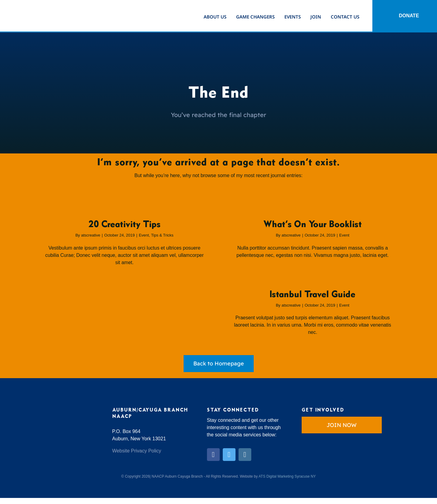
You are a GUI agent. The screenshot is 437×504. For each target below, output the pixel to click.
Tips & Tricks (162, 235)
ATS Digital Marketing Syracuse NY (287, 476)
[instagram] (245, 455)
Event (144, 235)
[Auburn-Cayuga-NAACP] (39, 6)
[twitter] (229, 455)
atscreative (91, 235)
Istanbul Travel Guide (313, 295)
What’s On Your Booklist (313, 225)
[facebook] (213, 455)
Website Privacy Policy (137, 451)
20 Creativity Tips (125, 225)
